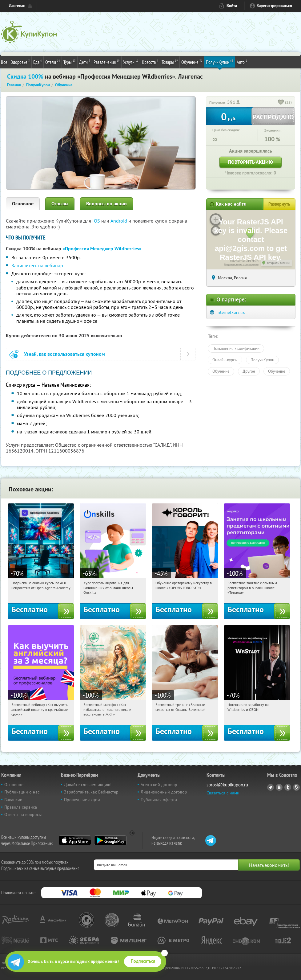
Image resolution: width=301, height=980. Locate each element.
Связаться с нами (223, 793)
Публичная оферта (159, 800)
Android (119, 221)
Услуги (131, 62)
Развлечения (107, 62)
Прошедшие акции (82, 800)
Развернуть (279, 204)
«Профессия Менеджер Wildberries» (102, 249)
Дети (85, 62)
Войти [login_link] (232, 6)
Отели (53, 62)
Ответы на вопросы (23, 814)
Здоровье (20, 62)
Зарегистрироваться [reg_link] (274, 6)
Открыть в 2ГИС (278, 263)
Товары (170, 62)
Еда (38, 62)
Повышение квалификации (236, 348)
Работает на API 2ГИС (244, 261)
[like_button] (281, 103)
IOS (97, 221)
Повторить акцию (251, 162)
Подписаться (143, 961)
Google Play (110, 840)
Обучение (192, 62)
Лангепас (17, 6)
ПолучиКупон (220, 62)
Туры (70, 62)
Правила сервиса (21, 807)
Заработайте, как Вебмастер (91, 792)
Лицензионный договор (164, 792)
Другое (249, 371)
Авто (242, 62)
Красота (150, 62)
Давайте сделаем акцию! (88, 785)
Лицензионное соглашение (241, 264)
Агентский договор (159, 785)
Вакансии (13, 800)
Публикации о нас (22, 792)
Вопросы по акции (106, 204)
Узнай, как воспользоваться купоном (64, 354)
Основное (23, 204)
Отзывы (60, 204)
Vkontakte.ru (279, 787)
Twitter (288, 787)
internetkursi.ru (231, 312)
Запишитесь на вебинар (37, 265)
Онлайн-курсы (225, 360)
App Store (75, 840)
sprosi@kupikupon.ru (227, 785)
